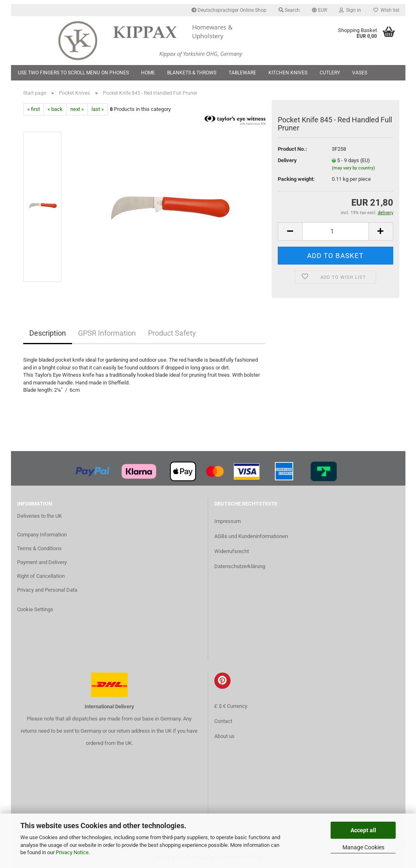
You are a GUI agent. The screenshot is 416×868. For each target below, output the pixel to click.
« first (34, 109)
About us (224, 736)
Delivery (287, 160)
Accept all (363, 830)
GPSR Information (107, 333)
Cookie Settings (35, 609)
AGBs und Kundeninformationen (251, 536)
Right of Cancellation (41, 576)
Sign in (350, 10)
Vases (360, 73)
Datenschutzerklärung (240, 566)
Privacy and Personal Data (47, 590)
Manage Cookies (363, 847)
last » (98, 109)
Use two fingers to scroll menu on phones (73, 73)
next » (77, 109)
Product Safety (172, 333)
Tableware (242, 73)
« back (55, 109)
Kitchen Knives (288, 73)
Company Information (42, 535)
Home (148, 73)
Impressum (228, 521)
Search (289, 10)
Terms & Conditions (39, 548)
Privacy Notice (72, 852)
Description (48, 333)
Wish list (386, 10)
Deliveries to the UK (39, 516)
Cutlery (330, 73)
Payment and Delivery (42, 562)
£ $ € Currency (231, 706)
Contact (223, 721)
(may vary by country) (353, 168)
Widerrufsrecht (232, 551)
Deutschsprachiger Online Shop (229, 10)
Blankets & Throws (192, 73)
